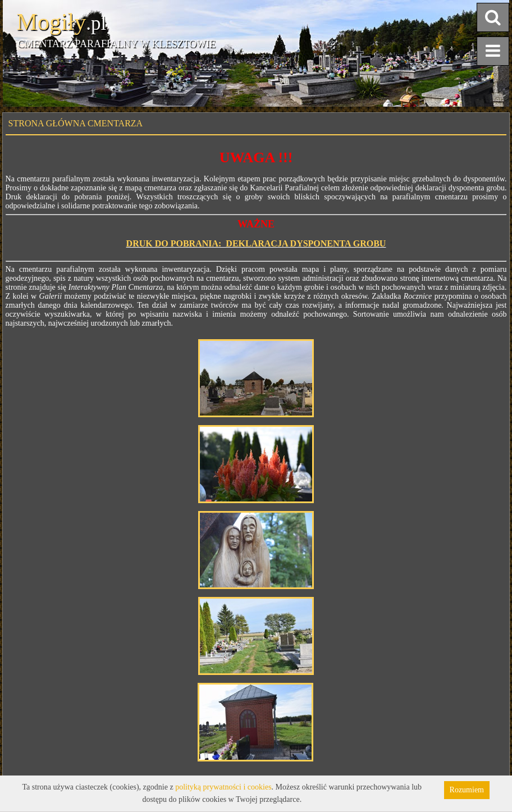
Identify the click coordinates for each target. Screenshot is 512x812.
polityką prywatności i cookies (223, 787)
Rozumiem (467, 790)
